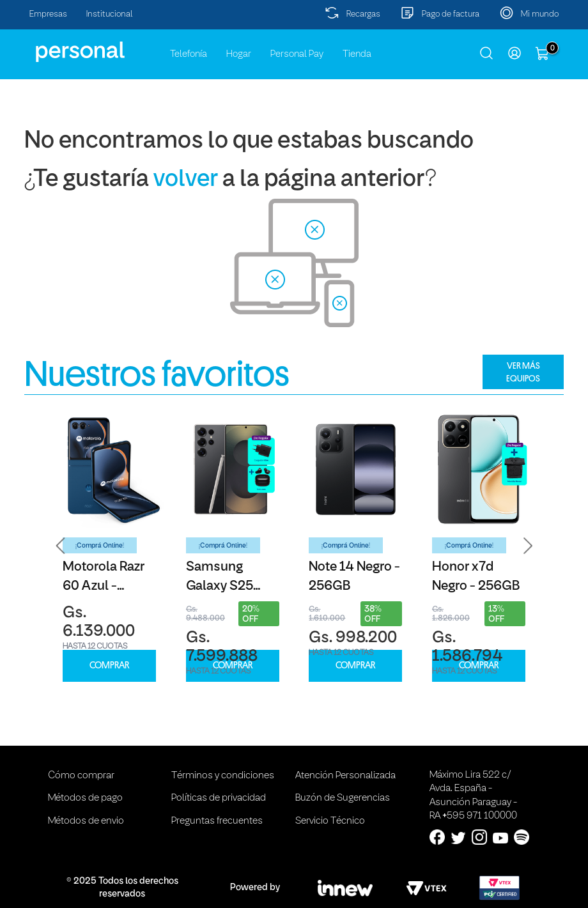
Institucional (110, 14)
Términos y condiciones (223, 776)
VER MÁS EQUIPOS (523, 372)
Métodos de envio (86, 821)
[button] (61, 546)
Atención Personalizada (345, 776)
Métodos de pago (85, 798)
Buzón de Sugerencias (343, 798)
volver (186, 180)
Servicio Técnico (330, 821)
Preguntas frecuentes (217, 821)
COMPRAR (109, 666)
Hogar (239, 54)
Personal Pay (297, 54)
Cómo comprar (81, 776)
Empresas (48, 14)
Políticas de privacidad (219, 798)
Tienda (357, 54)
